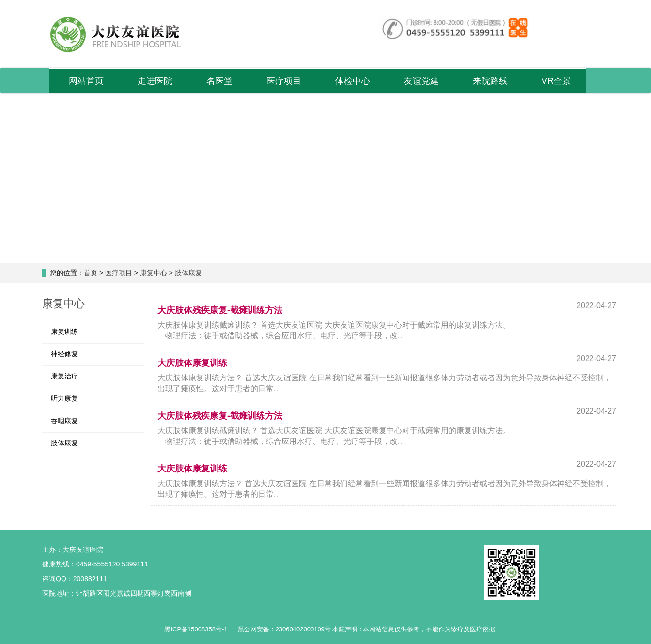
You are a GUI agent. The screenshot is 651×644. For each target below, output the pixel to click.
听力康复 (64, 398)
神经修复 (64, 354)
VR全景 (556, 81)
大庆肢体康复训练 (192, 363)
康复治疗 (64, 376)
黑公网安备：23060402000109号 (285, 629)
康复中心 (154, 273)
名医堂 (219, 81)
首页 (91, 273)
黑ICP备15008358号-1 (197, 629)
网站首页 (86, 81)
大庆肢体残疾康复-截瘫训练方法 (220, 310)
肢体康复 (188, 273)
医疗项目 (284, 81)
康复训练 (64, 331)
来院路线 (490, 81)
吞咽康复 (64, 421)
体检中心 (353, 81)
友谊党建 (421, 81)
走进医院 (155, 81)
